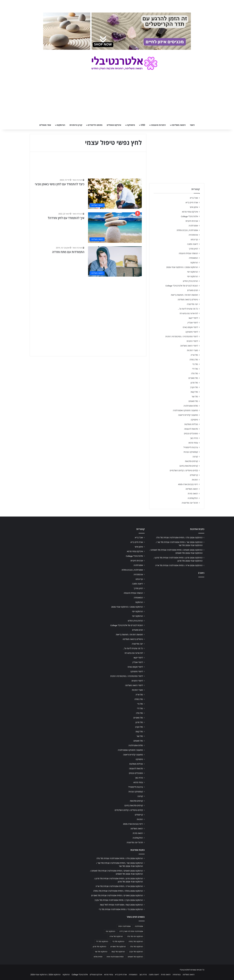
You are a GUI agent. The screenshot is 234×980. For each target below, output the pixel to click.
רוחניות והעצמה (158, 125)
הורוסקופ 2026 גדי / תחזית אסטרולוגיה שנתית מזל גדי (121, 909)
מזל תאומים (193, 401)
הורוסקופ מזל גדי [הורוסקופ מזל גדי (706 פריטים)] (118, 942)
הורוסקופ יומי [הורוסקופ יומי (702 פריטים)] (110, 931)
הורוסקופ (61, 125)
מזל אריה (194, 355)
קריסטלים (194, 475)
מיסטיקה (131, 125)
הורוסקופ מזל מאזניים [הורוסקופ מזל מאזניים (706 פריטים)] (118, 947)
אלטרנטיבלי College (190, 216)
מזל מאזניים (193, 378)
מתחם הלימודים (95, 125)
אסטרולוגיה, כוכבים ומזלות (187, 230)
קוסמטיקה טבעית (191, 452)
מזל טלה (194, 373)
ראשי (192, 125)
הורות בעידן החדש (190, 281)
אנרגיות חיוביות (192, 221)
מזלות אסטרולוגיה (191, 406)
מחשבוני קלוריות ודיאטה (188, 415)
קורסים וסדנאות (191, 461)
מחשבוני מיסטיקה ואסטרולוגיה (185, 410)
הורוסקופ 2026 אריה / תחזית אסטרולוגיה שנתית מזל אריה (179, 565)
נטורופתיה (177, 975)
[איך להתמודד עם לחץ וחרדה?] (115, 227)
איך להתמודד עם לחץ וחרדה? (66, 218)
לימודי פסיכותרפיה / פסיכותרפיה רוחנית (182, 337)
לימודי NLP (193, 318)
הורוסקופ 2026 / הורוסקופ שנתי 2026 (182, 267)
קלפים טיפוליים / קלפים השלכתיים (184, 470)
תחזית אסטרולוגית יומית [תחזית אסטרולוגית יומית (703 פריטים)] (115, 957)
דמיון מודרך (193, 249)
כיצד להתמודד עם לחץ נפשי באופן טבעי (60, 184)
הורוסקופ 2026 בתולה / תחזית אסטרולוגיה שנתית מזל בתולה (118, 891)
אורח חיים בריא (192, 203)
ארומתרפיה (193, 235)
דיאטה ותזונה (193, 244)
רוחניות (195, 480)
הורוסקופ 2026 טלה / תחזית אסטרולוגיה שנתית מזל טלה (179, 538)
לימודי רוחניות (192, 341)
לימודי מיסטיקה (192, 332)
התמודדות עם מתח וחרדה (68, 252)
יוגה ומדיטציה (192, 304)
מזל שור (195, 397)
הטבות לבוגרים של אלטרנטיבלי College (182, 286)
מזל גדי (195, 364)
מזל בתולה (194, 360)
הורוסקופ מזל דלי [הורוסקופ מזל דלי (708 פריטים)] (102, 942)
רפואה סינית (193, 494)
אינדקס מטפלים (114, 125)
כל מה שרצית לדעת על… (188, 309)
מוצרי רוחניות (192, 350)
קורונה (195, 457)
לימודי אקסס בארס (190, 327)
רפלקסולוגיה (193, 498)
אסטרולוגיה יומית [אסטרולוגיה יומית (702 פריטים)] (124, 926)
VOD (143, 125)
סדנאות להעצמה (191, 429)
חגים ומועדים (193, 290)
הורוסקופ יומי (193, 272)
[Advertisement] (88, 301)
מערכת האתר (77, 180)
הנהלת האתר (77, 214)
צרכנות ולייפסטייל (191, 447)
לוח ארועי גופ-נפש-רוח (189, 313)
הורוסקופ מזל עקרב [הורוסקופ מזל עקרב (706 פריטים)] (136, 952)
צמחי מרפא (193, 443)
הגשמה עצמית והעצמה (188, 253)
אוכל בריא (194, 198)
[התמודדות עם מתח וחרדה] (115, 261)
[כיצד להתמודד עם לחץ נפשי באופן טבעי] (115, 194)
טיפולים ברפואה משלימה (188, 300)
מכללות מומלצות (191, 424)
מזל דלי (195, 369)
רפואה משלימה (179, 125)
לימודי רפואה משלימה (189, 346)
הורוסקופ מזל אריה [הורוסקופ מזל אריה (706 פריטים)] (116, 936)
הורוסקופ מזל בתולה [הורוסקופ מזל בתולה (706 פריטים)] (136, 942)
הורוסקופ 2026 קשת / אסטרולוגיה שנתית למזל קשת (121, 905)
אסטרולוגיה (193, 226)
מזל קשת (194, 392)
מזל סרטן (194, 383)
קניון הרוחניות (76, 125)
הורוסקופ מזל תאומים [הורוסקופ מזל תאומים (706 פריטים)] (135, 957)
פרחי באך (194, 438)
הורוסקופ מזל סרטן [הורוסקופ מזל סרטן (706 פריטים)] (100, 947)
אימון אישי (194, 207)
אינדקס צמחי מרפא (190, 212)
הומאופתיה (193, 258)
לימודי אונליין (193, 323)
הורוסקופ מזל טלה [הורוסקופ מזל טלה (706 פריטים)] (136, 947)
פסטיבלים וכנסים (191, 434)
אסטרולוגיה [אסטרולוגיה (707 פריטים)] (139, 926)
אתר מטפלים (45, 125)
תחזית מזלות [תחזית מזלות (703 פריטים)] (98, 957)
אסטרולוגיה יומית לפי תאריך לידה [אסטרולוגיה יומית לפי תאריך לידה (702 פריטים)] (131, 931)
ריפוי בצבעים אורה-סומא (188, 484)
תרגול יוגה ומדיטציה (190, 503)
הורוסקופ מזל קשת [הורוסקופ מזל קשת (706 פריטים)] (118, 952)
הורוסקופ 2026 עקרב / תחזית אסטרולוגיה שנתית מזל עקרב (119, 900)
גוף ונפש (194, 239)
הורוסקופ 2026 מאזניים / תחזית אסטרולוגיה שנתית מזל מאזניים (117, 896)
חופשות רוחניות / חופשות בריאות (184, 295)
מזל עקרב (194, 387)
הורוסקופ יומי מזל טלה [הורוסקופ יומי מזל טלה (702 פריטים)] (135, 936)
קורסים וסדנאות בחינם (189, 466)
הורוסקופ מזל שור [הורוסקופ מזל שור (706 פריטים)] (101, 952)
